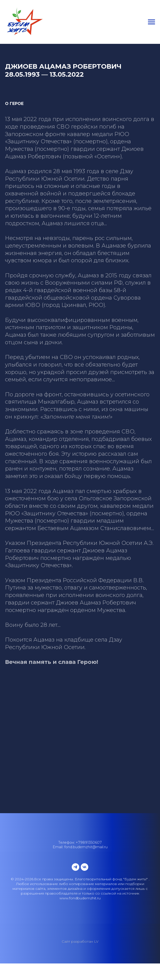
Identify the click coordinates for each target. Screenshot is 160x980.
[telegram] (75, 867)
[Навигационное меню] (151, 22)
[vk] (85, 867)
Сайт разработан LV (80, 941)
